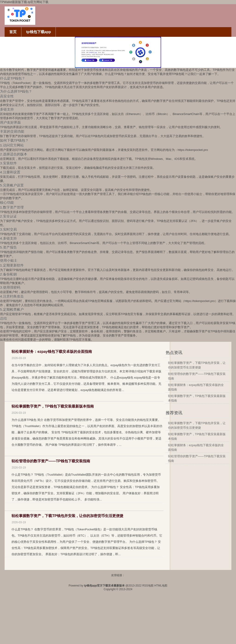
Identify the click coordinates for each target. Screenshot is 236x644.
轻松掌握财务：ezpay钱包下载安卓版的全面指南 (52, 352)
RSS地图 (148, 586)
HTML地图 (161, 586)
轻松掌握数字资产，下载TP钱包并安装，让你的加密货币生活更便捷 (67, 516)
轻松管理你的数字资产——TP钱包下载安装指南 (51, 461)
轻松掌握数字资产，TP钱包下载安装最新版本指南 (53, 406)
